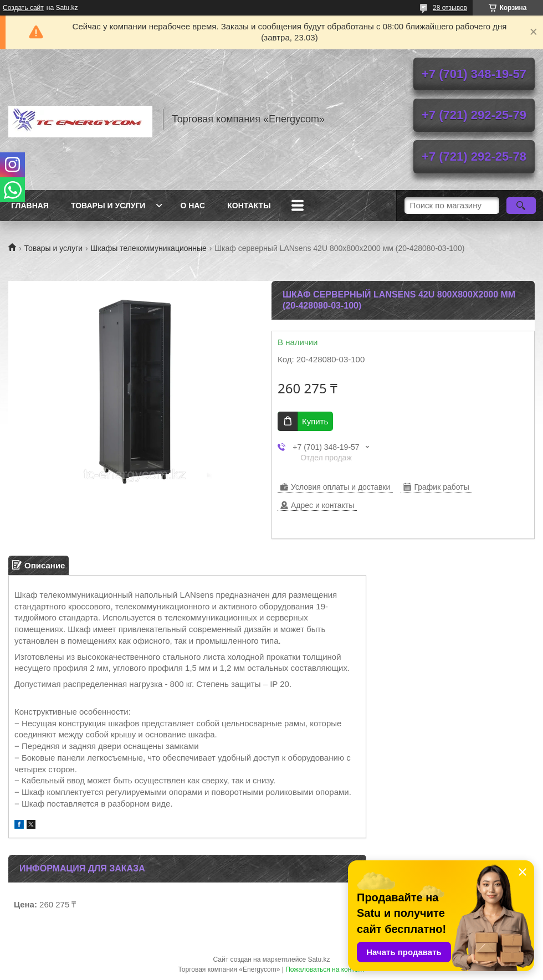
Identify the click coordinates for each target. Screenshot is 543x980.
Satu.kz (319, 960)
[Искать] (521, 206)
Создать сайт (23, 8)
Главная (30, 206)
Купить (315, 421)
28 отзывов (450, 8)
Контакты (249, 206)
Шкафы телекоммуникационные (149, 248)
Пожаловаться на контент (325, 969)
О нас (193, 206)
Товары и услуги (108, 206)
